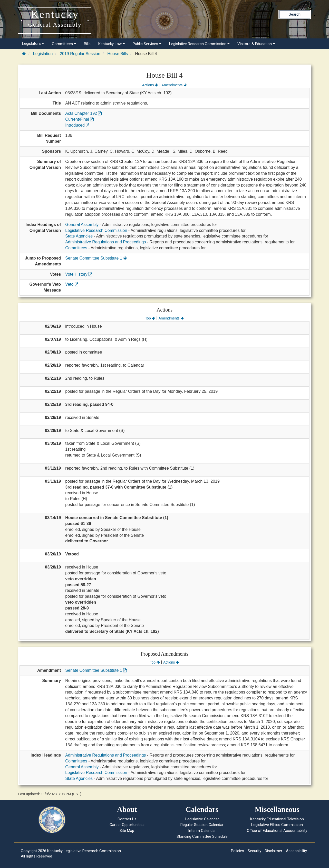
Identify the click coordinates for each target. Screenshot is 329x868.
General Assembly (82, 225)
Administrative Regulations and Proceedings (105, 242)
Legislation (43, 54)
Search (295, 14)
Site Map (127, 831)
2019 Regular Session (80, 54)
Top (150, 318)
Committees (64, 44)
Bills (87, 44)
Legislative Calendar (202, 819)
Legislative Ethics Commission (277, 825)
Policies (238, 851)
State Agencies (79, 236)
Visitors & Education (256, 44)
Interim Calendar (202, 831)
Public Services (147, 44)
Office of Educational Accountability (277, 831)
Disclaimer (274, 851)
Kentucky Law (112, 44)
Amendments (174, 85)
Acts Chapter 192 (83, 113)
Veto (72, 284)
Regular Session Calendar (202, 825)
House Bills (118, 54)
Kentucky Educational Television (277, 819)
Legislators (33, 44)
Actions (150, 85)
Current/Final (79, 119)
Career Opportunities (127, 825)
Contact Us (127, 819)
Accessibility (296, 851)
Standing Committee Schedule (202, 836)
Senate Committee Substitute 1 (96, 258)
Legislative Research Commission (199, 44)
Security (254, 851)
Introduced (77, 125)
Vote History (79, 274)
